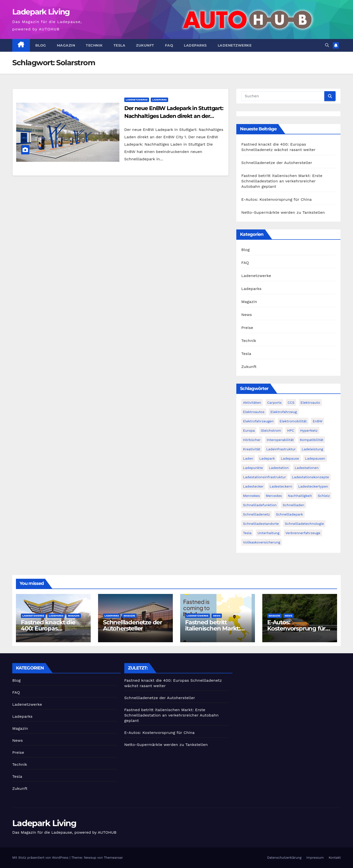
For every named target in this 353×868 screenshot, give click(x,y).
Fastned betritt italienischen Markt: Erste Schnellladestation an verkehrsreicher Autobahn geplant (282, 181)
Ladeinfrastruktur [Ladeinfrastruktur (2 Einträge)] (281, 449)
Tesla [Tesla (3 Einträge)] (247, 533)
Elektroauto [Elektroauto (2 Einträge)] (310, 403)
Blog (41, 45)
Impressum (315, 858)
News (246, 315)
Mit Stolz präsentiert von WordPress (41, 858)
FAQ (169, 45)
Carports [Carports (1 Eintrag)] (274, 403)
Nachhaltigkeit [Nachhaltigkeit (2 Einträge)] (300, 496)
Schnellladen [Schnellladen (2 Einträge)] (294, 505)
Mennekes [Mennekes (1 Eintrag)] (251, 496)
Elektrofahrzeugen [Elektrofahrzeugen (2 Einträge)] (258, 421)
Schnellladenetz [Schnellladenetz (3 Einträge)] (256, 514)
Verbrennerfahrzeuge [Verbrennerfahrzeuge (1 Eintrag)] (303, 533)
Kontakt (335, 858)
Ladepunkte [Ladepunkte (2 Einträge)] (253, 468)
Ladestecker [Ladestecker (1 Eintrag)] (253, 486)
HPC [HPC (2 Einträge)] (290, 430)
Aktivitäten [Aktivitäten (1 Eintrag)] (252, 403)
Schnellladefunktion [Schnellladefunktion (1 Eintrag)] (260, 505)
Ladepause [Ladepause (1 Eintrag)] (290, 458)
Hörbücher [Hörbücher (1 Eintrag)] (252, 440)
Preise (247, 328)
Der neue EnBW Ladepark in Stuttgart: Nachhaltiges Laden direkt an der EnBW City (174, 116)
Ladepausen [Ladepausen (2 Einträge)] (315, 458)
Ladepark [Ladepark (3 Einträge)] (267, 458)
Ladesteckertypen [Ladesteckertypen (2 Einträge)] (313, 486)
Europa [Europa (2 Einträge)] (249, 430)
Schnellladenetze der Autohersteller (277, 163)
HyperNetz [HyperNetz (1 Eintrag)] (309, 430)
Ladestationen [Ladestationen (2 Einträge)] (307, 468)
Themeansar (113, 858)
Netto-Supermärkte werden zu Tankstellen (283, 212)
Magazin (66, 45)
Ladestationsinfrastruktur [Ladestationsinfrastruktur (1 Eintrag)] (264, 477)
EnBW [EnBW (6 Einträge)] (317, 421)
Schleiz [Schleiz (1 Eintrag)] (324, 496)
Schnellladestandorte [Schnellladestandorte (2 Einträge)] (261, 524)
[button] (327, 45)
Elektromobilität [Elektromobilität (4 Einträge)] (293, 421)
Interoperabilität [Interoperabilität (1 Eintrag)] (280, 440)
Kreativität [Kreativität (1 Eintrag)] (252, 449)
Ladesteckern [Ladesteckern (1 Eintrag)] (281, 486)
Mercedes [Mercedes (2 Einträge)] (274, 496)
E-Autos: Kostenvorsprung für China (276, 199)
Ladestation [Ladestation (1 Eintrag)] (279, 468)
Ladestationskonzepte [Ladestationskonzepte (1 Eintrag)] (310, 477)
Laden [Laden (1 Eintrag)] (248, 458)
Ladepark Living (41, 12)
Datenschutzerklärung (284, 858)
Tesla (120, 45)
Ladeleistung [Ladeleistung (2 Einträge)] (312, 449)
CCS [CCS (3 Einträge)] (291, 403)
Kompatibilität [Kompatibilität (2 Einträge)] (312, 440)
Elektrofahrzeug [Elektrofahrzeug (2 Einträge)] (284, 412)
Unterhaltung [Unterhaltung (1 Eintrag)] (268, 533)
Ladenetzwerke (235, 45)
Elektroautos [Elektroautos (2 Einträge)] (254, 412)
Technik (94, 45)
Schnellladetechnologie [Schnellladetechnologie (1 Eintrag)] (304, 524)
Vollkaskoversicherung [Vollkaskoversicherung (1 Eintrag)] (262, 542)
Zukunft (145, 45)
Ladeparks (195, 45)
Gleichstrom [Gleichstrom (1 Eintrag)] (271, 430)
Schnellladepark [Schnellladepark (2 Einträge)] (290, 514)
